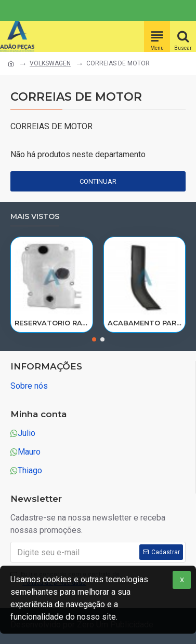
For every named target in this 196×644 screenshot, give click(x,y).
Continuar (98, 181)
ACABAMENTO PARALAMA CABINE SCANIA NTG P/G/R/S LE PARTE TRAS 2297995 (145, 323)
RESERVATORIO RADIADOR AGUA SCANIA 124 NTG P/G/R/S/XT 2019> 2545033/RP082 (52, 323)
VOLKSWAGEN (50, 63)
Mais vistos (35, 217)
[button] (94, 339)
